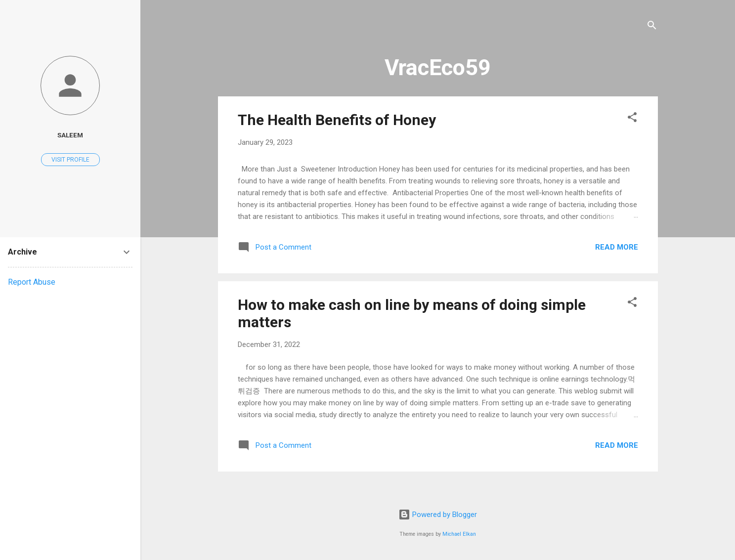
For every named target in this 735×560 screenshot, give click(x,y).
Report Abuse (32, 282)
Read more (617, 247)
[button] (632, 119)
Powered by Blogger (438, 515)
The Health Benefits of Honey (337, 120)
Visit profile (70, 160)
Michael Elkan (459, 534)
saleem (70, 135)
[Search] (652, 27)
